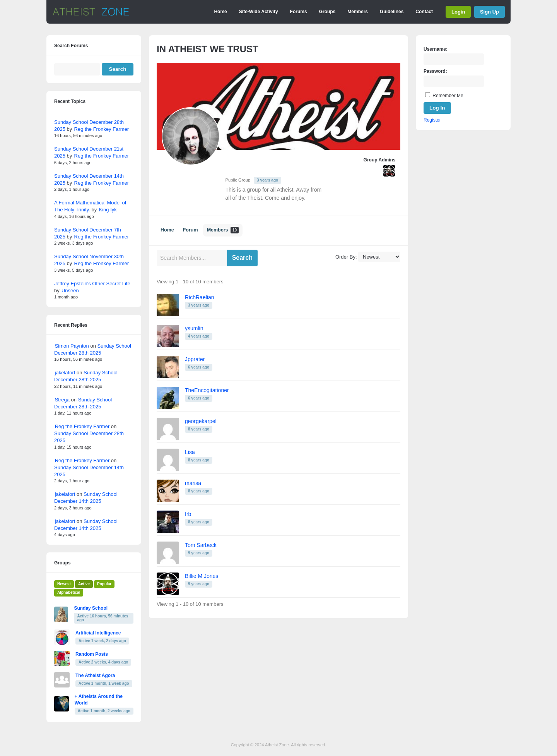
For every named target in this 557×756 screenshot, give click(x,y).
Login (458, 12)
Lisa (190, 452)
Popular (104, 584)
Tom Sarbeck (201, 545)
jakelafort (65, 373)
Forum (191, 230)
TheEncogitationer (207, 390)
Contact (424, 12)
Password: (435, 71)
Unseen (70, 291)
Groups (327, 12)
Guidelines (392, 12)
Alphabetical (69, 592)
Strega (62, 400)
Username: (436, 49)
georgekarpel (201, 421)
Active (84, 584)
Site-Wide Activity (259, 12)
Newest (64, 584)
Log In (437, 108)
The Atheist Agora (95, 675)
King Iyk (108, 210)
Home (220, 12)
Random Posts (92, 654)
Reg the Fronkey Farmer (102, 129)
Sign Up (490, 12)
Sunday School (91, 608)
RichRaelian (199, 297)
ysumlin (194, 328)
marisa (193, 483)
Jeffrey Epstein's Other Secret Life (92, 284)
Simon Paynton (72, 346)
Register (432, 120)
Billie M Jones (202, 576)
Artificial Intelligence (98, 633)
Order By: (346, 257)
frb (188, 514)
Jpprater (195, 359)
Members (358, 12)
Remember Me (448, 96)
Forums (299, 12)
